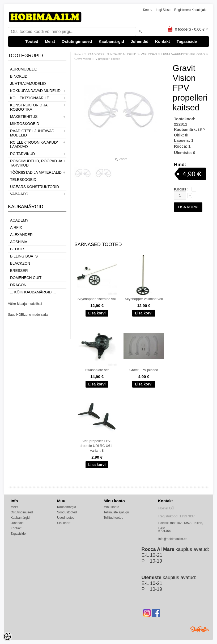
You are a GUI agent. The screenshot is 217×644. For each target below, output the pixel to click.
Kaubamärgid (111, 41)
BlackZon (20, 263)
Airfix (16, 227)
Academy (19, 220)
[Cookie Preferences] (7, 637)
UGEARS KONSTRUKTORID (35, 187)
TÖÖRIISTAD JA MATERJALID (36, 172)
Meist (50, 41)
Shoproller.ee (200, 629)
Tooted (32, 41)
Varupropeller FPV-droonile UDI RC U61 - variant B (97, 446)
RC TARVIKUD (22, 154)
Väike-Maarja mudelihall (25, 304)
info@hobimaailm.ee (173, 539)
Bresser (19, 271)
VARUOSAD (149, 54)
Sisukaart (64, 523)
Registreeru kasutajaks (191, 10)
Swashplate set (97, 370)
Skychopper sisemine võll (97, 299)
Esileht (79, 54)
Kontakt (163, 41)
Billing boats (24, 256)
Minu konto (111, 507)
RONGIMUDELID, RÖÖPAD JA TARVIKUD (36, 163)
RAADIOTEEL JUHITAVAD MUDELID (32, 133)
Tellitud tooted (113, 518)
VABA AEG (19, 194)
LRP (201, 130)
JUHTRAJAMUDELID (28, 84)
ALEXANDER (21, 235)
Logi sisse (163, 10)
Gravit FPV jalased (144, 370)
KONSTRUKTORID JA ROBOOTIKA (29, 107)
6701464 (165, 531)
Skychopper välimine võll (144, 299)
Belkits (18, 249)
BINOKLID (19, 76)
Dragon (18, 285)
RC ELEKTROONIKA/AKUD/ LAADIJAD (34, 144)
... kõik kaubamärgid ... (33, 292)
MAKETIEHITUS (24, 117)
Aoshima (19, 242)
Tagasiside (187, 41)
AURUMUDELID (24, 69)
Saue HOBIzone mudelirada (28, 315)
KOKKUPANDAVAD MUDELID (35, 91)
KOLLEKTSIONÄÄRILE (30, 98)
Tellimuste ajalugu (116, 512)
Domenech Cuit (26, 278)
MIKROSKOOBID (25, 124)
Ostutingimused (77, 41)
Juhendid (140, 41)
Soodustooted (67, 512)
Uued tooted (66, 518)
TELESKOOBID (23, 180)
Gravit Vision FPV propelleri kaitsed (97, 59)
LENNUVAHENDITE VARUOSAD (183, 54)
